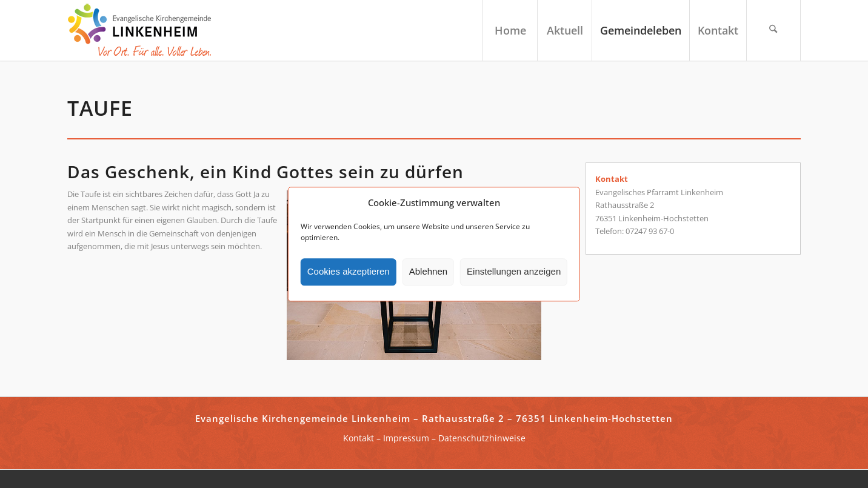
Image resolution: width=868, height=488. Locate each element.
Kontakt (359, 438)
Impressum (406, 438)
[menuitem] (510, 30)
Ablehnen (428, 272)
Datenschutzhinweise (482, 438)
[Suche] (773, 30)
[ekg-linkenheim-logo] (143, 30)
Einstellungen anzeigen (514, 272)
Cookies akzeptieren (349, 272)
